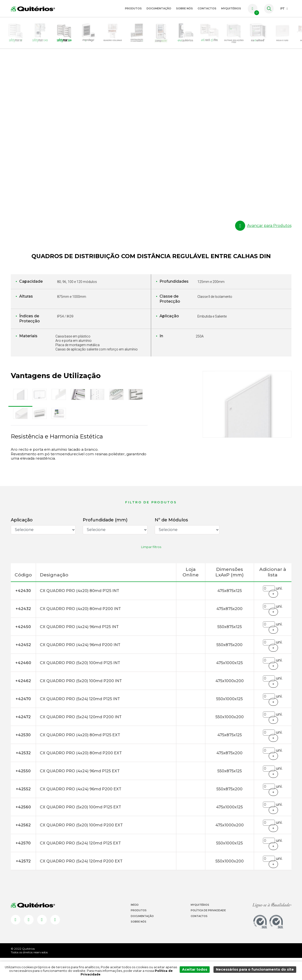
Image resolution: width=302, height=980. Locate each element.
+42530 (23, 757)
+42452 (23, 667)
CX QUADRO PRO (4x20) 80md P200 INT (80, 631)
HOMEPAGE (11, 65)
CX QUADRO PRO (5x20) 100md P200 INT (81, 703)
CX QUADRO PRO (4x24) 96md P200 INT (80, 667)
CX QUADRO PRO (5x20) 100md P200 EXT (81, 847)
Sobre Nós (184, 8)
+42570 (23, 865)
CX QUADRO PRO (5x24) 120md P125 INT (80, 721)
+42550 (23, 793)
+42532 (23, 775)
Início (135, 927)
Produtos (133, 8)
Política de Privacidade (208, 933)
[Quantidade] (269, 611)
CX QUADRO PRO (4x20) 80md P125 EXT (80, 757)
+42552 (23, 811)
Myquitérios (200, 927)
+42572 (23, 883)
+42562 (23, 847)
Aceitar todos (201, 972)
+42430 (23, 613)
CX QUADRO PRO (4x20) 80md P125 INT (80, 613)
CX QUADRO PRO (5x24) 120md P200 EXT (81, 883)
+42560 (23, 829)
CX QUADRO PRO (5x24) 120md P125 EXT (80, 865)
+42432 (23, 631)
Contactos (207, 8)
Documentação (159, 8)
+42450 (23, 649)
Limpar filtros (151, 569)
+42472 (23, 739)
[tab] (20, 417)
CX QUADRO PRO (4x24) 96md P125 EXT (80, 793)
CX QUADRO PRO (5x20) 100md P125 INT (80, 685)
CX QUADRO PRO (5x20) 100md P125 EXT (80, 829)
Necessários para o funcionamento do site (258, 972)
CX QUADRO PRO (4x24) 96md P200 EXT (81, 811)
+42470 (23, 721)
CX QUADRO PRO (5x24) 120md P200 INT (81, 739)
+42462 (23, 703)
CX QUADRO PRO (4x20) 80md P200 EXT (81, 775)
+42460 (23, 685)
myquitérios (231, 8)
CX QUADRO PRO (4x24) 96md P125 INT (79, 649)
